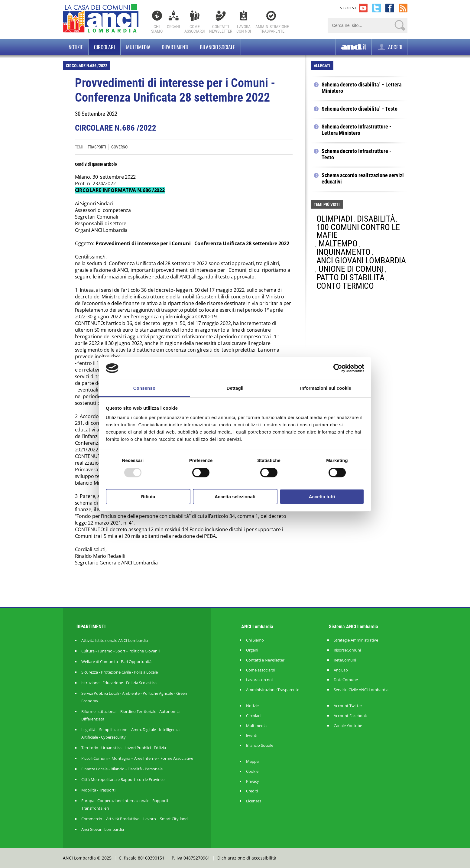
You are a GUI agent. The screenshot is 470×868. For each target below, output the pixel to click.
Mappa (252, 761)
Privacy (253, 781)
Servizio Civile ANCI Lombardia (361, 690)
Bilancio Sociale (260, 745)
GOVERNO (119, 147)
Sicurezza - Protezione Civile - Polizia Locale (120, 672)
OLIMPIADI (334, 219)
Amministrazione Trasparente (273, 690)
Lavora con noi (259, 680)
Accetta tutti (322, 497)
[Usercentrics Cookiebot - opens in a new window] (338, 368)
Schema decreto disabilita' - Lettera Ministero (361, 88)
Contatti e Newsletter (265, 660)
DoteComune (346, 680)
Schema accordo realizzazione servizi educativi (363, 179)
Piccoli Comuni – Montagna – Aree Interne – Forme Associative (137, 758)
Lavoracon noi (244, 29)
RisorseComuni (347, 650)
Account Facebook (350, 716)
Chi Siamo (157, 29)
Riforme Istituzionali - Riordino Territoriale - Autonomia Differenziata (130, 715)
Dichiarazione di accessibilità (247, 858)
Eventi (252, 735)
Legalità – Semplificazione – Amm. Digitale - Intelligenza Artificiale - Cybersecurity (130, 733)
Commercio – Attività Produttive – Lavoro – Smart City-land (135, 819)
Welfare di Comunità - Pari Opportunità (116, 662)
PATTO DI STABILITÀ (350, 277)
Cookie (252, 771)
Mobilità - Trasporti (98, 790)
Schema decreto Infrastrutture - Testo (357, 154)
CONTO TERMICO (345, 286)
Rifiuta (148, 497)
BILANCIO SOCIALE (217, 47)
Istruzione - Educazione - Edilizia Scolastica (119, 683)
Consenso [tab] (144, 388)
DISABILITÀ (376, 219)
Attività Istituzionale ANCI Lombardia (115, 640)
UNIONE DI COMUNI (351, 269)
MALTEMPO (338, 244)
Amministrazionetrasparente (272, 29)
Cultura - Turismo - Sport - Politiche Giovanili (121, 651)
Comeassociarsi (195, 29)
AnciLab (341, 670)
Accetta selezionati (235, 497)
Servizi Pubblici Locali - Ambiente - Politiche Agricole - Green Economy (134, 697)
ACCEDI (389, 47)
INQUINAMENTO (344, 252)
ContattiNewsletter (221, 29)
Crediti (252, 791)
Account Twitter (348, 706)
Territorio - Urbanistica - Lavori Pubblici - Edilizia (124, 748)
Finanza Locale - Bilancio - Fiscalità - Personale (122, 769)
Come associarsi (260, 670)
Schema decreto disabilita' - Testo (360, 109)
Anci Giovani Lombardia (103, 829)
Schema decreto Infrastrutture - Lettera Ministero (357, 130)
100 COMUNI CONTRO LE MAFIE (358, 231)
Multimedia (138, 47)
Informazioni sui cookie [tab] (326, 388)
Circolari (104, 47)
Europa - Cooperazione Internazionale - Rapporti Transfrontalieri (125, 804)
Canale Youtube (348, 726)
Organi (173, 27)
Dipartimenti (175, 47)
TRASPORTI (97, 147)
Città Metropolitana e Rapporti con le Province (123, 779)
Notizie (76, 47)
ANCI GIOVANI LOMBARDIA (361, 260)
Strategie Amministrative (356, 640)
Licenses (254, 801)
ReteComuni (345, 660)
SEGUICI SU (348, 8)
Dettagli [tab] (235, 388)
